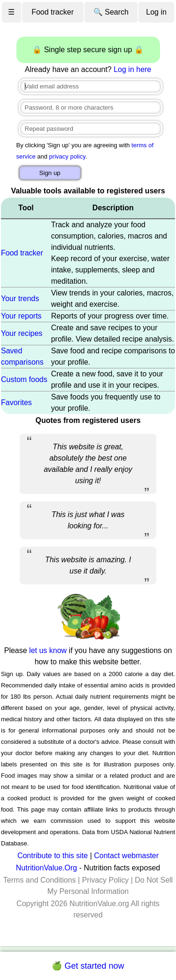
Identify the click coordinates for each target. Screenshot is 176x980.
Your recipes (22, 333)
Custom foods (24, 379)
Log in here (132, 69)
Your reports (21, 316)
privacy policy (67, 156)
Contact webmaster (126, 856)
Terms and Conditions (40, 880)
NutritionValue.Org (46, 868)
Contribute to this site (53, 856)
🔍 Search (111, 12)
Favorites (16, 402)
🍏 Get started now (88, 966)
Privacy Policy (106, 880)
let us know (48, 650)
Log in (156, 12)
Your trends (20, 299)
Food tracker (53, 12)
